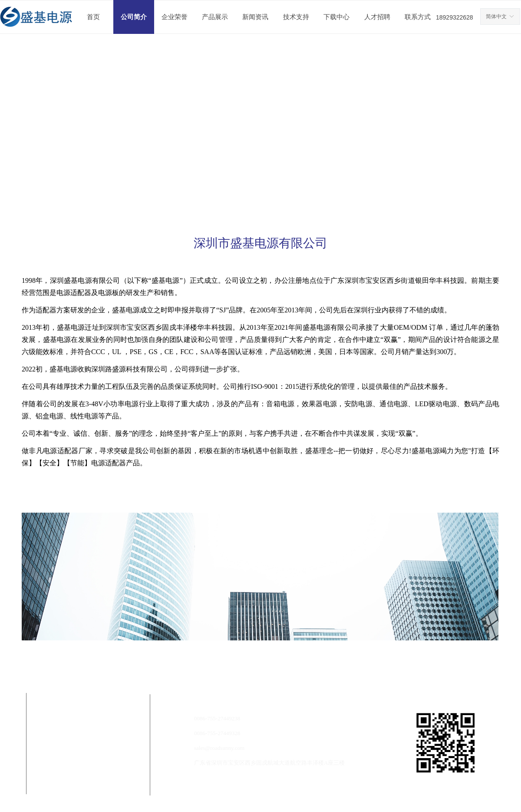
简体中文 (496, 17)
